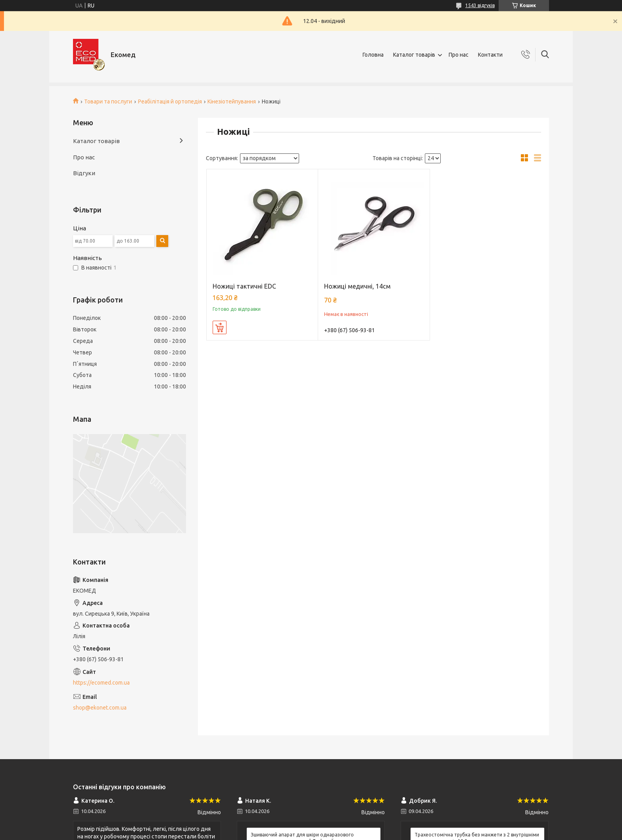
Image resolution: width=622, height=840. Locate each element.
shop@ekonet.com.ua (100, 708)
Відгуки (84, 173)
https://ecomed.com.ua (101, 683)
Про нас (459, 55)
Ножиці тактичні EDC (244, 286)
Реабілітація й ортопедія (170, 101)
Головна (373, 55)
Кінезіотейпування (232, 101)
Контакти (490, 55)
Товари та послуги (108, 101)
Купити (220, 327)
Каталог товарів (414, 55)
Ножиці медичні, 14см (357, 286)
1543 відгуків (480, 5)
